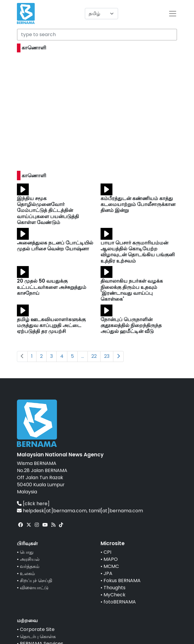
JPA (108, 573)
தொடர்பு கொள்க (38, 636)
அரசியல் (30, 559)
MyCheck (115, 595)
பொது (27, 552)
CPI (107, 552)
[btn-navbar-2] (173, 14)
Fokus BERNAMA (122, 581)
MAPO (111, 559)
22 (94, 356)
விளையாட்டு (34, 588)
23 (107, 356)
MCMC (111, 566)
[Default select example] (101, 14)
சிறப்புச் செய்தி (36, 581)
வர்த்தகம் (30, 566)
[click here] (36, 504)
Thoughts (115, 588)
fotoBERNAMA (120, 602)
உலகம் (27, 573)
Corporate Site (37, 629)
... (83, 356)
